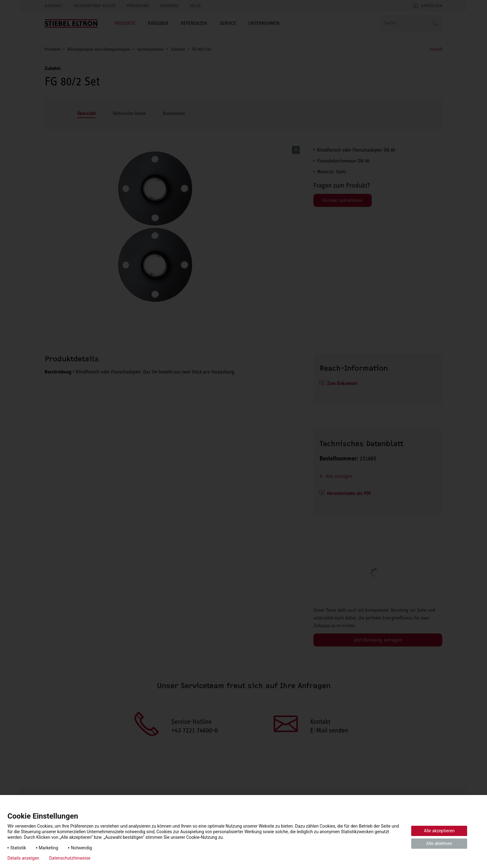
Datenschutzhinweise (70, 858)
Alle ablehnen (439, 843)
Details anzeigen (23, 858)
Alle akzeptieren (439, 831)
